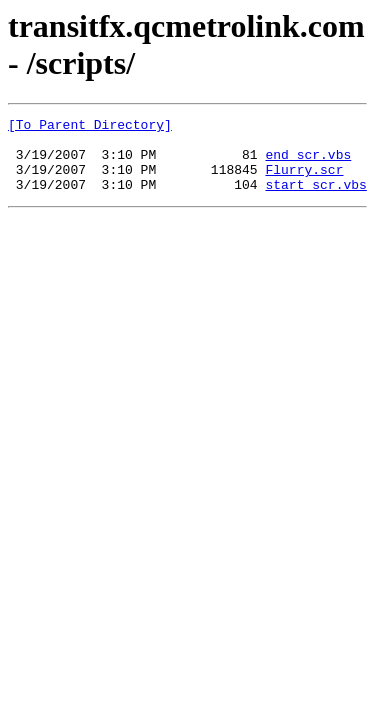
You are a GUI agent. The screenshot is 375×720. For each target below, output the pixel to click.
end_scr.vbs (308, 163)
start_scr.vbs (315, 199)
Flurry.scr (304, 181)
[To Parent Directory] (90, 127)
